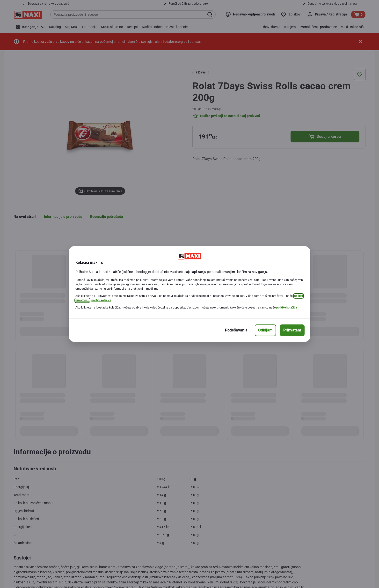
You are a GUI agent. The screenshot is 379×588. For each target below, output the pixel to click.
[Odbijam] (265, 330)
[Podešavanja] (236, 330)
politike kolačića (287, 308)
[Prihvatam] (292, 330)
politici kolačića (101, 300)
